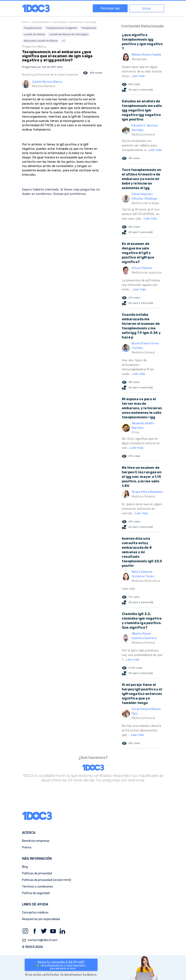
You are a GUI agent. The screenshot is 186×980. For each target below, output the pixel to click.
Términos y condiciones (38, 887)
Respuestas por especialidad (41, 919)
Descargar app (110, 8)
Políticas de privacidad (37, 873)
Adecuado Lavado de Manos (41, 41)
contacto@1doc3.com (40, 940)
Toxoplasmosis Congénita (62, 28)
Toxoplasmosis (33, 28)
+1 (63, 41)
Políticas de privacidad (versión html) (46, 880)
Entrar (147, 9)
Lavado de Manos (34, 34)
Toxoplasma (89, 28)
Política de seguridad (36, 893)
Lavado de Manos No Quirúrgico (69, 34)
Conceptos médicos (35, 913)
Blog (25, 867)
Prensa (27, 847)
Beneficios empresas (36, 841)
